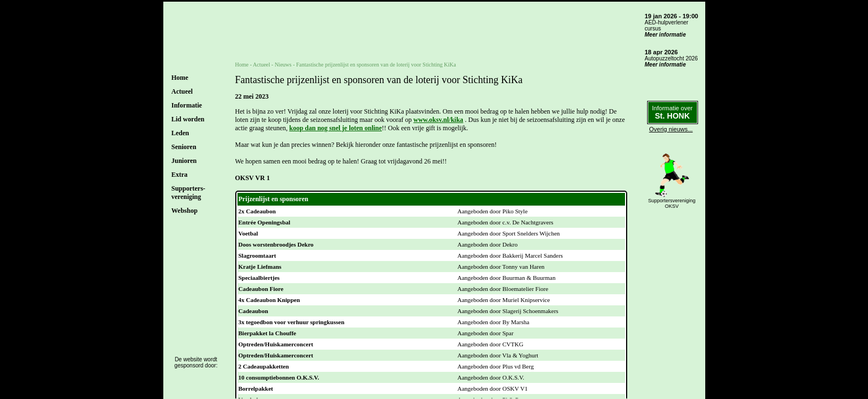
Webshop (185, 211)
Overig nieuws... (671, 129)
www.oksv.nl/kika (438, 120)
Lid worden (188, 119)
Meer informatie (665, 35)
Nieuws (283, 65)
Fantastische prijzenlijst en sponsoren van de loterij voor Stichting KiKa (376, 65)
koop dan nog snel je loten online (335, 128)
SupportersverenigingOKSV (672, 203)
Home (180, 78)
